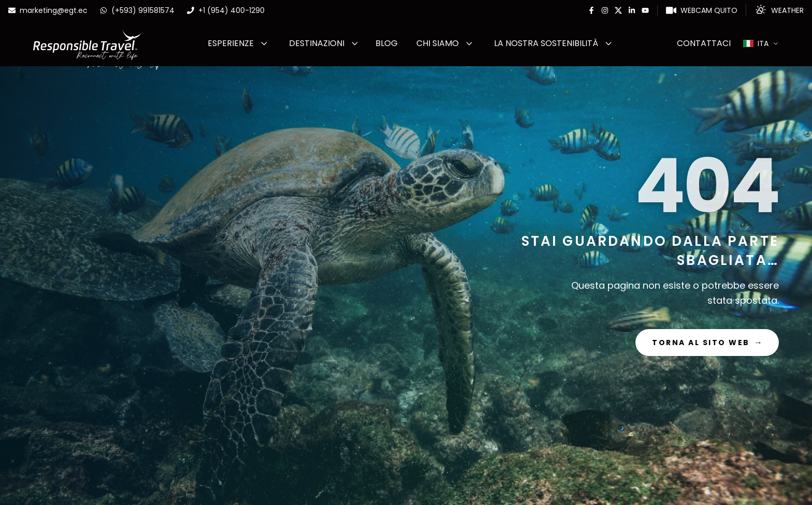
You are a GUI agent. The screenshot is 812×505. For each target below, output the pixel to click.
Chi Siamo (438, 43)
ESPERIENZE (231, 43)
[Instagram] (605, 10)
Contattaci (704, 43)
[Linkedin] (632, 10)
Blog (387, 43)
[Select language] (761, 43)
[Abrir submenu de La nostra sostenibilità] (608, 43)
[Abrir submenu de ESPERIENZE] (264, 43)
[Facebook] (591, 10)
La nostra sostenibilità (546, 43)
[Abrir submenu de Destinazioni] (355, 43)
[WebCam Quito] (702, 10)
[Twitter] (618, 10)
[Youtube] (645, 10)
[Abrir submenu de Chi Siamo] (469, 43)
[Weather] (779, 10)
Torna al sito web (707, 343)
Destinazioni (317, 43)
